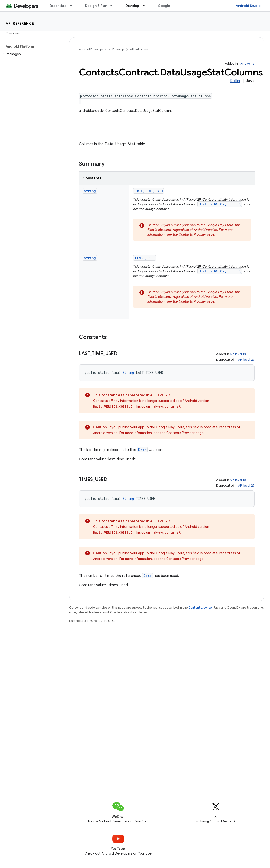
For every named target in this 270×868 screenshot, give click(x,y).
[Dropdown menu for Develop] (146, 6)
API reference (20, 23)
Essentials (58, 6)
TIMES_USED (145, 258)
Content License (200, 607)
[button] (31, 54)
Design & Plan (96, 6)
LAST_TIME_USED (149, 191)
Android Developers (93, 49)
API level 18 (247, 64)
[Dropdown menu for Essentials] (73, 6)
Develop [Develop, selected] (132, 6)
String (90, 191)
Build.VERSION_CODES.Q (220, 204)
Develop (118, 49)
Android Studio (248, 6)
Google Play (168, 6)
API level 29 (246, 360)
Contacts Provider (192, 234)
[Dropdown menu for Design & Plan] (113, 6)
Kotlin (235, 81)
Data (142, 450)
